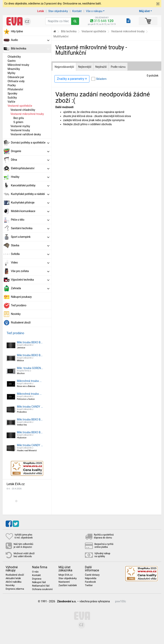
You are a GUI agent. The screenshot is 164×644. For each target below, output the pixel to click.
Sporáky (12, 93)
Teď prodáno (19, 305)
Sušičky (12, 98)
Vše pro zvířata (30, 271)
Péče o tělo (30, 220)
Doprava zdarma (15, 589)
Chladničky (14, 57)
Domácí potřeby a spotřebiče (30, 143)
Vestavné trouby (20, 130)
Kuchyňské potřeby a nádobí (30, 194)
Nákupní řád (39, 582)
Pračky (12, 85)
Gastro (12, 61)
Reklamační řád (41, 586)
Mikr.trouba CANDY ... (30, 407)
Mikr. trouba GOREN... (30, 368)
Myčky (11, 73)
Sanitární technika (30, 228)
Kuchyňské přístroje (30, 203)
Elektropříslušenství (30, 168)
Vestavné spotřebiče (20, 106)
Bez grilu (19, 118)
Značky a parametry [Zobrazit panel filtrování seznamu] (72, 79)
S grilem (18, 122)
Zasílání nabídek (68, 585)
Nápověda (91, 578)
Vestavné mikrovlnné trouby (27, 114)
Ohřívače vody (16, 81)
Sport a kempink (30, 237)
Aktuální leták (13, 578)
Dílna (30, 160)
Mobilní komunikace (30, 211)
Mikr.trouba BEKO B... (30, 342)
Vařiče (11, 102)
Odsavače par (16, 77)
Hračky (30, 177)
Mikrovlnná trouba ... (29, 381)
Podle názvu (118, 67)
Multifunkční (61, 36)
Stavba (30, 245)
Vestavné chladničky (23, 110)
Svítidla (30, 254)
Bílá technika (30, 48)
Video (30, 263)
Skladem (101, 79)
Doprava (37, 579)
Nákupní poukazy (21, 297)
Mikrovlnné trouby (18, 65)
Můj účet (144, 11)
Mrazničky (14, 69)
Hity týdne (17, 31)
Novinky (16, 314)
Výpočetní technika (30, 280)
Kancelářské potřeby (30, 185)
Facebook (90, 582)
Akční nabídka (14, 582)
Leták (41, 11)
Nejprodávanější (64, 67)
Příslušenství (15, 89)
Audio (30, 40)
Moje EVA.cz (65, 575)
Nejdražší (101, 67)
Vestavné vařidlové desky (26, 134)
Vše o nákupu (94, 11)
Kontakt (77, 11)
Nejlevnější (85, 67)
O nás (35, 572)
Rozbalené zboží (21, 322)
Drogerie (30, 151)
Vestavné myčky (20, 126)
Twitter (89, 585)
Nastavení (64, 582)
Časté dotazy (92, 575)
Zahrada (30, 288)
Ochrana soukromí (42, 589)
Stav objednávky (58, 11)
